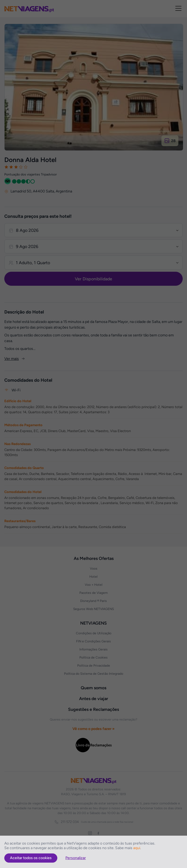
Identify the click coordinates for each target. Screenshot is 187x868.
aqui (137, 848)
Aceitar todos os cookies (31, 858)
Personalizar (76, 858)
